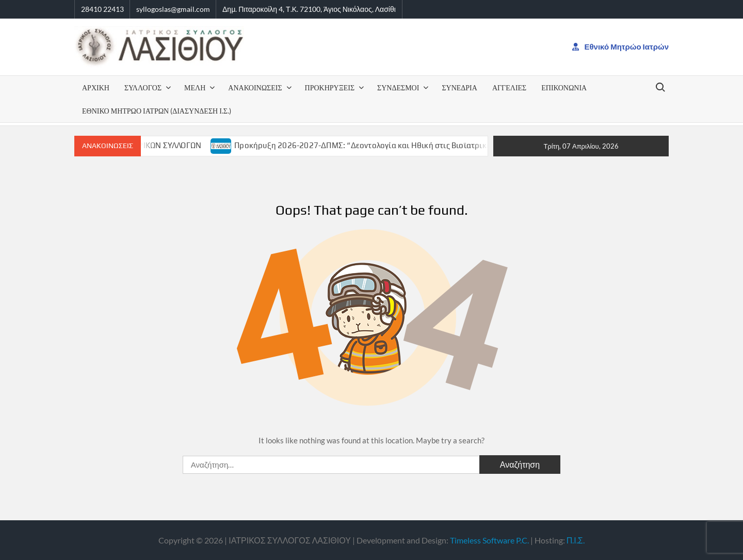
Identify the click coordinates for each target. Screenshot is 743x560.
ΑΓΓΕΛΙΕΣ (509, 87)
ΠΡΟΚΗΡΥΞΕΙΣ (330, 87)
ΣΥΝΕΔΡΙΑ (459, 87)
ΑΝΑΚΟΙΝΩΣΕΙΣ (255, 87)
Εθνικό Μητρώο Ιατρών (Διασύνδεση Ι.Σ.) (157, 111)
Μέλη (195, 87)
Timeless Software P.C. (489, 540)
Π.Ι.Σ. (576, 540)
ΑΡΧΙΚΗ (96, 87)
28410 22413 (102, 9)
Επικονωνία (564, 87)
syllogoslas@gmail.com (173, 9)
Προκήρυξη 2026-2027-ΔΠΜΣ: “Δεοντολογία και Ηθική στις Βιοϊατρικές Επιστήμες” (392, 145)
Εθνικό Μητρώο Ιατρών (621, 46)
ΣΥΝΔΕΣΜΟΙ (398, 87)
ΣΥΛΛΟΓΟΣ (143, 87)
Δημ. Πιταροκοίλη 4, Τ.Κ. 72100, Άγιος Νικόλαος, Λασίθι (309, 9)
